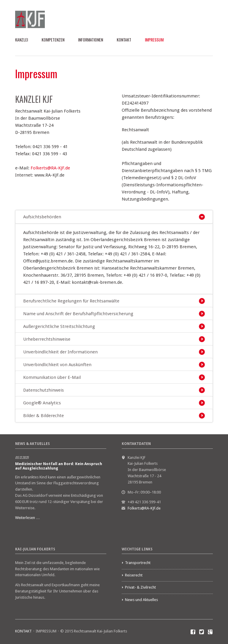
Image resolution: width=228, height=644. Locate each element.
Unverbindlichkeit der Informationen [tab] (60, 352)
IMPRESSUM (154, 40)
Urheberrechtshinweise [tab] (47, 339)
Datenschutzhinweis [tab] (43, 390)
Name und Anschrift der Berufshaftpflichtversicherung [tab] (78, 314)
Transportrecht (138, 563)
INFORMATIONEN (91, 40)
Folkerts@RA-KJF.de (50, 168)
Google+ (210, 632)
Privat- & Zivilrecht (140, 587)
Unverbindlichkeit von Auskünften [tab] (57, 365)
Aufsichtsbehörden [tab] (42, 217)
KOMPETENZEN (53, 40)
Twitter (202, 632)
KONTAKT (124, 40)
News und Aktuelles (141, 600)
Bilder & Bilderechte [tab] (43, 416)
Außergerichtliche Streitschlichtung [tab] (59, 326)
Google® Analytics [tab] (42, 403)
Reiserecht (134, 575)
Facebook (193, 632)
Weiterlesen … (27, 518)
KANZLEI (22, 40)
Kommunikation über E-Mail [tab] (52, 377)
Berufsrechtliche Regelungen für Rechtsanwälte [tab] (71, 301)
